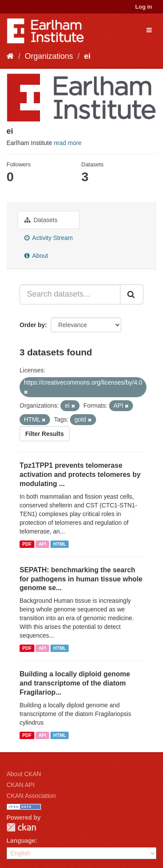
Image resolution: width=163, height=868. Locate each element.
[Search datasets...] (70, 294)
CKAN (21, 827)
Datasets (41, 220)
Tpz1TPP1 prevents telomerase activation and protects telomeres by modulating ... (80, 475)
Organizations (49, 56)
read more (68, 143)
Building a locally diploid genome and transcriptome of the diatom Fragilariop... (75, 683)
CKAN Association (31, 796)
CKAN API (21, 785)
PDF (27, 544)
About (36, 256)
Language (21, 841)
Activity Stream (48, 238)
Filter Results (45, 434)
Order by (32, 325)
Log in (144, 7)
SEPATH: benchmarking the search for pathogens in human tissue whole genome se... (81, 579)
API (43, 544)
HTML (60, 544)
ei (87, 56)
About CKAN (24, 774)
